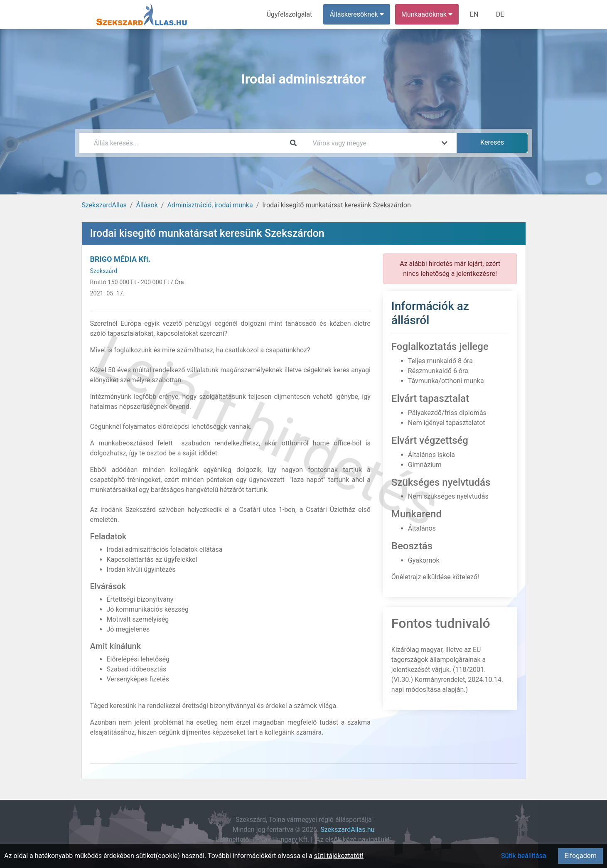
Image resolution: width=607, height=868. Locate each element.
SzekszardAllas (104, 205)
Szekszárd (104, 271)
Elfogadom (580, 856)
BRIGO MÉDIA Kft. (120, 259)
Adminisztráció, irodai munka (210, 205)
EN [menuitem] (474, 14)
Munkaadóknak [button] (427, 14)
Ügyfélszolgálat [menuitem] (290, 14)
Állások (147, 205)
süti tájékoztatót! (339, 856)
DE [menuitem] (500, 14)
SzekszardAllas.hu (347, 830)
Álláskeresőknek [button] (357, 14)
